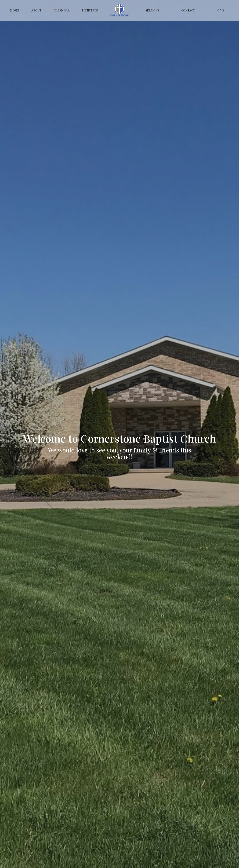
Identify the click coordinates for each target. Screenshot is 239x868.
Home (15, 10)
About (36, 10)
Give (221, 10)
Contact (188, 10)
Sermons (152, 10)
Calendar (62, 10)
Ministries (90, 10)
